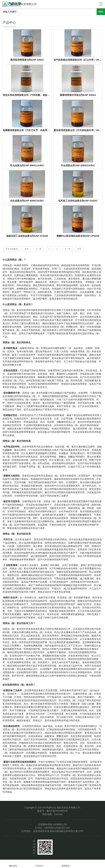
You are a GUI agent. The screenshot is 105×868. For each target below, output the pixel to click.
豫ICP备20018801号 (57, 811)
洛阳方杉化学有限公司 (23, 4)
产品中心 (39, 864)
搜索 (101, 12)
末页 (79, 249)
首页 (27, 249)
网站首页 (13, 864)
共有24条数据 (12, 249)
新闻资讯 (66, 864)
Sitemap (58, 814)
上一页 (39, 249)
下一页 (67, 249)
